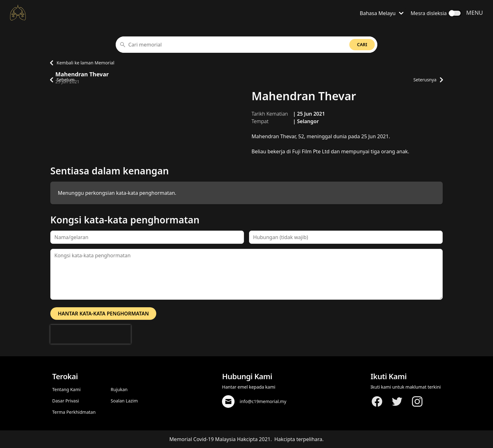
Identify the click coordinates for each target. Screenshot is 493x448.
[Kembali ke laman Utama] (18, 13)
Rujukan (119, 389)
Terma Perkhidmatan (74, 412)
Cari (362, 44)
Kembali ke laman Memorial (80, 63)
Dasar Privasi (66, 401)
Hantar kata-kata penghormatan (103, 314)
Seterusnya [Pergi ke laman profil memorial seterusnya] (428, 80)
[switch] (455, 13)
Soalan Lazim (124, 401)
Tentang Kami (66, 389)
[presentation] (91, 334)
